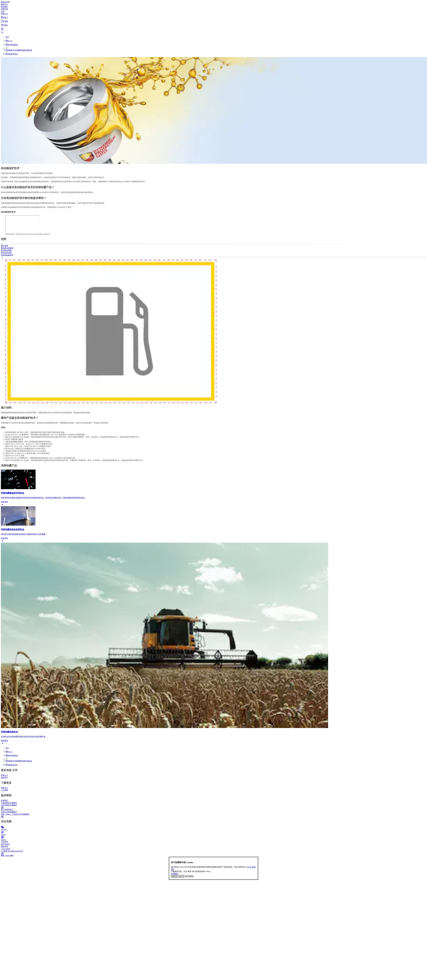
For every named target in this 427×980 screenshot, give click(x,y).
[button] (213, 15)
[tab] (213, 246)
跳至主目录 (5, 2)
